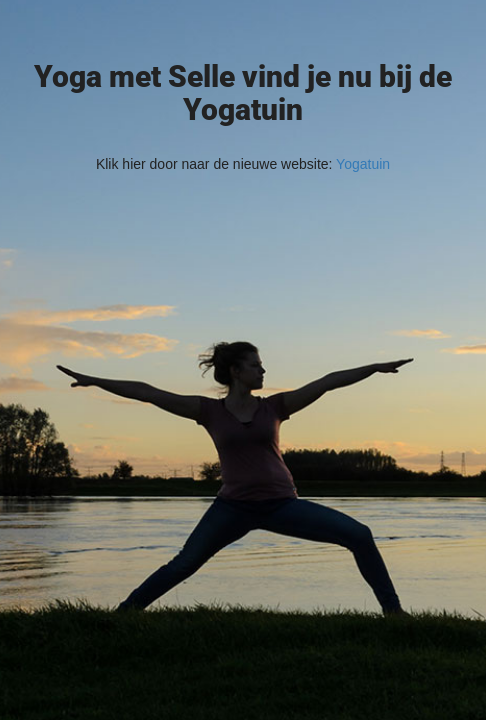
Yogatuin (363, 164)
